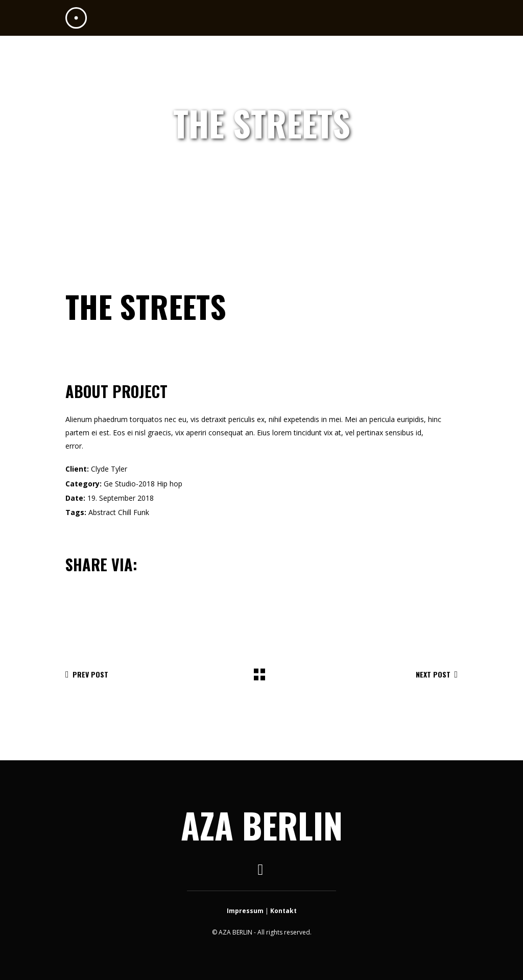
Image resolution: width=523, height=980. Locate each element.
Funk (141, 512)
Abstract (102, 512)
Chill (125, 512)
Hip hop (170, 484)
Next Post (437, 674)
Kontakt (283, 911)
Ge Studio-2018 (129, 484)
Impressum (245, 911)
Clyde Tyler (109, 469)
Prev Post (87, 674)
